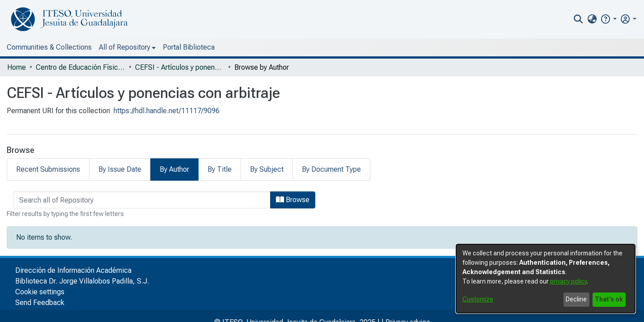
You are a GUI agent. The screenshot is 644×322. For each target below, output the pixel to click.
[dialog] (546, 279)
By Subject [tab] (267, 169)
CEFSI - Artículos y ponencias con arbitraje (180, 67)
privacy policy (568, 281)
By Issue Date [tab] (120, 169)
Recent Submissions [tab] (48, 169)
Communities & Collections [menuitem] (49, 47)
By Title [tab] (220, 169)
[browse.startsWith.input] (142, 200)
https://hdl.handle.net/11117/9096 (167, 111)
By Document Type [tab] (331, 169)
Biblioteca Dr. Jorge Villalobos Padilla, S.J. (82, 281)
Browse (293, 200)
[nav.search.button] (578, 19)
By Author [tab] (174, 169)
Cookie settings (40, 292)
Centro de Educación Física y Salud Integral (80, 67)
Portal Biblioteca (189, 47)
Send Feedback (40, 303)
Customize (478, 299)
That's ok (609, 299)
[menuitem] (592, 19)
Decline (576, 299)
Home (17, 67)
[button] (608, 19)
